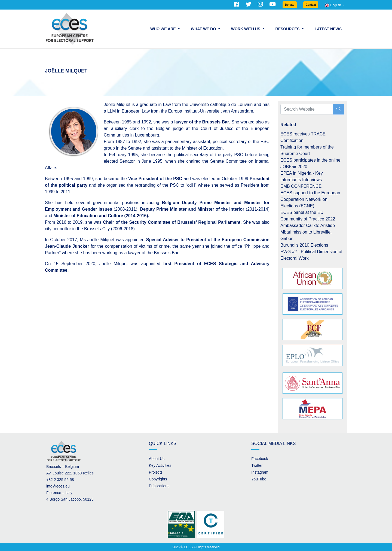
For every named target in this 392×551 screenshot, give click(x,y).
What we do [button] (204, 29)
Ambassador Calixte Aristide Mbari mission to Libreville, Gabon (308, 232)
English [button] (333, 5)
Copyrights (158, 479)
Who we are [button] (163, 29)
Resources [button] (288, 29)
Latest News (328, 29)
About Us (157, 459)
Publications (159, 486)
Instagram (260, 472)
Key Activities (160, 465)
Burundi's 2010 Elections (304, 245)
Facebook (260, 459)
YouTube (259, 479)
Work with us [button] (246, 29)
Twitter (257, 465)
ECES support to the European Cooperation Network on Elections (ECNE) (310, 199)
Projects (156, 472)
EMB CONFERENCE (301, 186)
